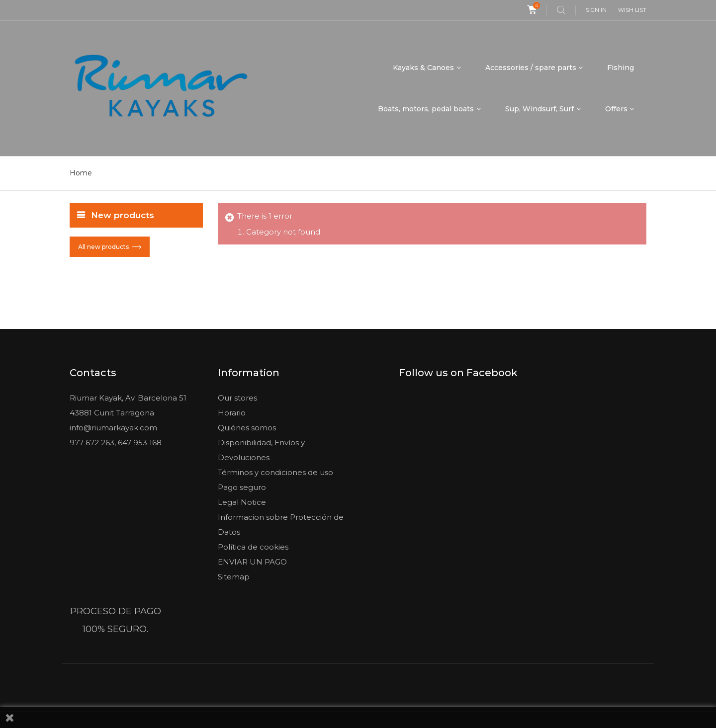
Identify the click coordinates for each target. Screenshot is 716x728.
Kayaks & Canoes (423, 68)
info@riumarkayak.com (113, 428)
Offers (616, 109)
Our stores (237, 398)
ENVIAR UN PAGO (252, 562)
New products (123, 215)
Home (81, 173)
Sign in (596, 10)
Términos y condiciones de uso (275, 472)
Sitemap (234, 577)
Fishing (621, 68)
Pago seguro (242, 487)
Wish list (632, 10)
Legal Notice (242, 502)
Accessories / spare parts (531, 68)
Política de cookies (253, 547)
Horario (232, 413)
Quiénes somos (247, 428)
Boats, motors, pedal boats (426, 109)
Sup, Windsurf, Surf (539, 109)
